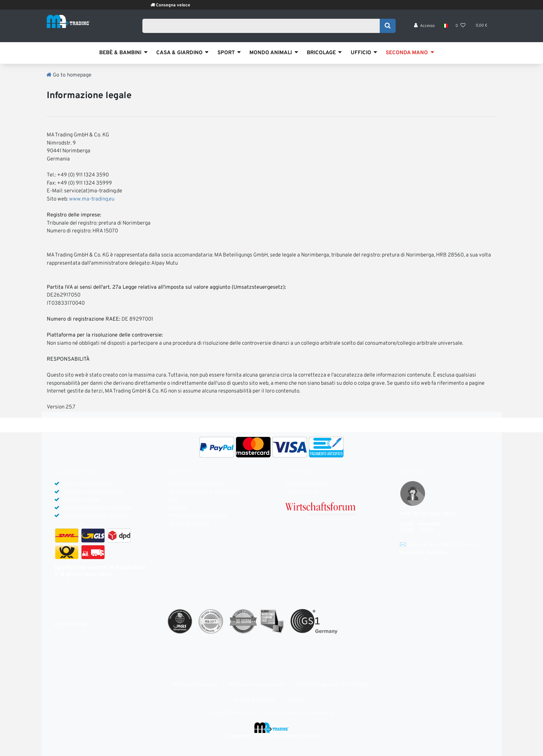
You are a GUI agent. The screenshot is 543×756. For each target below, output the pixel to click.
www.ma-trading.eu (92, 199)
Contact (179, 508)
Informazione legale (195, 685)
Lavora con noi (301, 492)
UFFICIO (361, 53)
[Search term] (264, 27)
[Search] (388, 27)
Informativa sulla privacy (198, 516)
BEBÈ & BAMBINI (120, 53)
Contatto (295, 700)
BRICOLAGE (321, 53)
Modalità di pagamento (196, 484)
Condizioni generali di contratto (332, 685)
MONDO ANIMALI (271, 53)
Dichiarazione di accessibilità (300, 713)
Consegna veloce (189, 5)
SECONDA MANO (407, 53)
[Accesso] (424, 29)
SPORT (226, 53)
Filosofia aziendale (306, 484)
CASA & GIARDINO (179, 53)
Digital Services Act (233, 713)
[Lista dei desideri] (460, 29)
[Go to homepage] (69, 75)
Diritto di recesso (189, 524)
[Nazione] (445, 28)
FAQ (174, 500)
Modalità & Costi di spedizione (204, 492)
